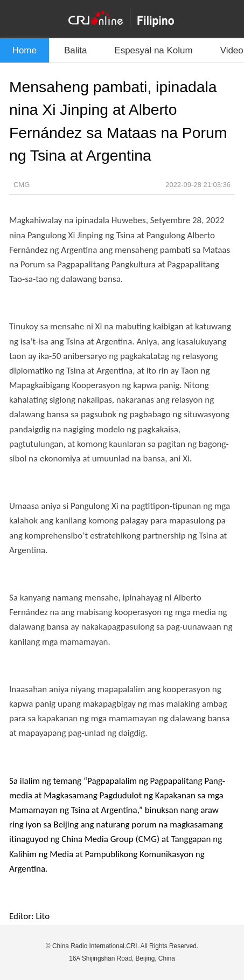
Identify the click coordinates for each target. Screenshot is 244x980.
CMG (22, 185)
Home (25, 50)
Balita (75, 50)
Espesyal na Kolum (153, 50)
